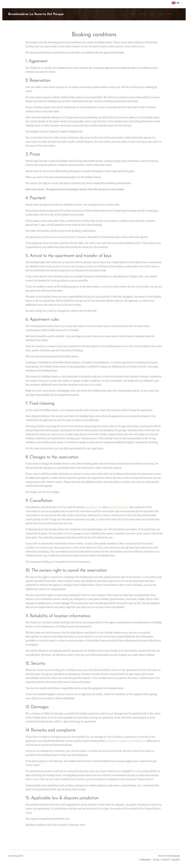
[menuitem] (134, 14)
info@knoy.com (93, 507)
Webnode (175, 856)
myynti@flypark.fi (117, 507)
